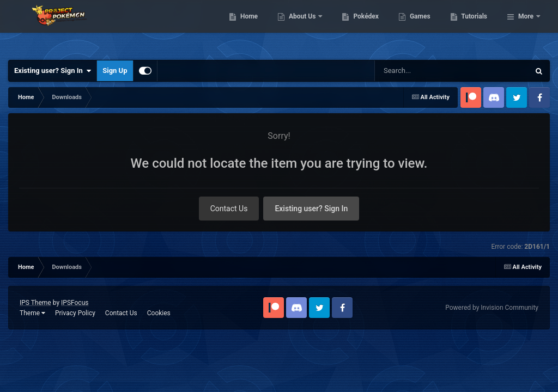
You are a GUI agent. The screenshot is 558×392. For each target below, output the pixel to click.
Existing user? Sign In (53, 71)
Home (305, 27)
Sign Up (115, 71)
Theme (32, 313)
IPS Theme (35, 303)
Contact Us (229, 209)
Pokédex (422, 27)
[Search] (434, 71)
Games (476, 27)
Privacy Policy (75, 313)
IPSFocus (75, 303)
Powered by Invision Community (492, 308)
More (526, 27)
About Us (359, 27)
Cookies (159, 313)
